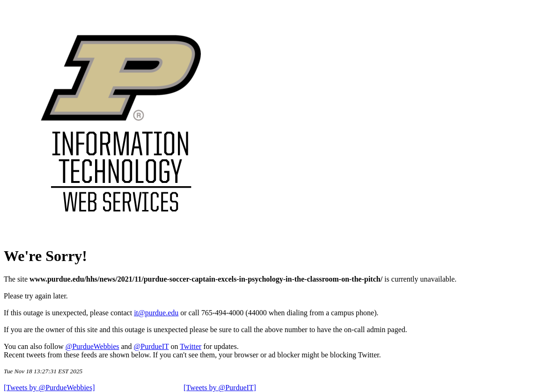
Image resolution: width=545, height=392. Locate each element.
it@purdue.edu (156, 313)
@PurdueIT (151, 346)
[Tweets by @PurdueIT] (220, 388)
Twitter (191, 346)
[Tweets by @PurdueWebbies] (49, 388)
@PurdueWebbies (92, 346)
